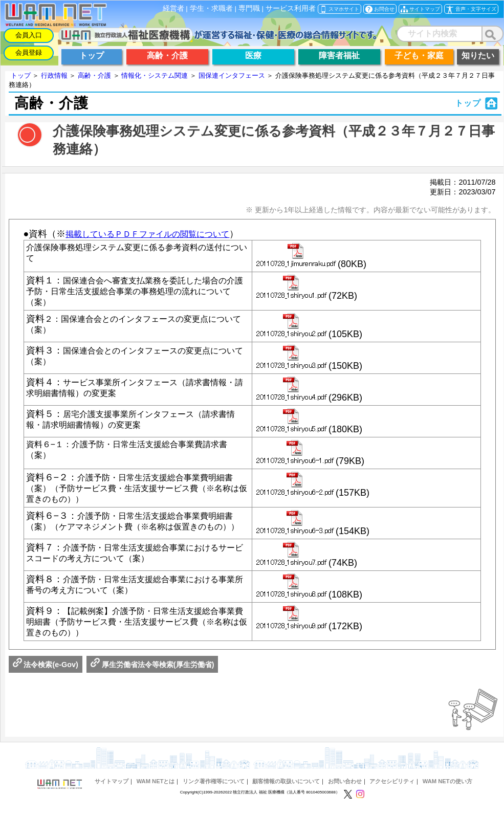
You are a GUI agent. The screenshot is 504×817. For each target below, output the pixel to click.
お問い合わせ (345, 787)
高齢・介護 (94, 75)
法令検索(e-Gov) (46, 671)
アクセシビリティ (392, 787)
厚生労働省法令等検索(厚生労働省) (152, 671)
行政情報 (54, 75)
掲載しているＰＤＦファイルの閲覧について (147, 234)
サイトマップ (112, 787)
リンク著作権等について (214, 787)
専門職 (249, 8)
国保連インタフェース (232, 75)
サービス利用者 (291, 8)
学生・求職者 (211, 8)
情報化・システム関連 (155, 75)
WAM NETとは (156, 787)
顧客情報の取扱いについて (286, 787)
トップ (21, 75)
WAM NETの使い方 (447, 787)
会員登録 (29, 52)
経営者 (173, 8)
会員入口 (29, 35)
